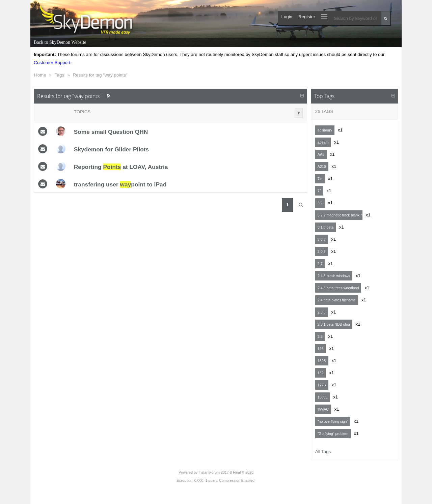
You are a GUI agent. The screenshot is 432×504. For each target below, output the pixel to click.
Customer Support (52, 63)
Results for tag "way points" (100, 75)
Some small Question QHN (111, 132)
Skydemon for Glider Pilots (111, 149)
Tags (59, 75)
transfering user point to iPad (120, 184)
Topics (82, 112)
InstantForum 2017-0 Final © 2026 (226, 472)
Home (40, 75)
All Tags (323, 452)
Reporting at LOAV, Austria (121, 167)
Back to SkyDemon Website (60, 42)
